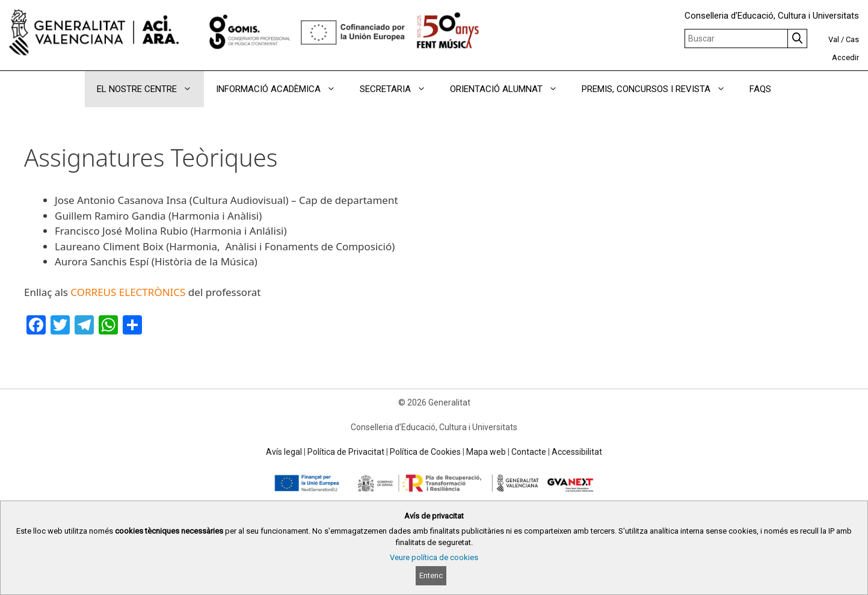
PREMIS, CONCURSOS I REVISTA (660, 89)
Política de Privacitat (346, 452)
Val (834, 39)
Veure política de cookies (434, 557)
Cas (852, 39)
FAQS (760, 89)
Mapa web (486, 452)
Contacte (529, 452)
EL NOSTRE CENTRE (150, 89)
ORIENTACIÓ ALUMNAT (510, 89)
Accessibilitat (577, 452)
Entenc (431, 575)
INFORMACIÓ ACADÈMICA (282, 89)
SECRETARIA (399, 89)
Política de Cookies (425, 452)
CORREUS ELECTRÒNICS (128, 292)
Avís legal (284, 452)
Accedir (845, 57)
